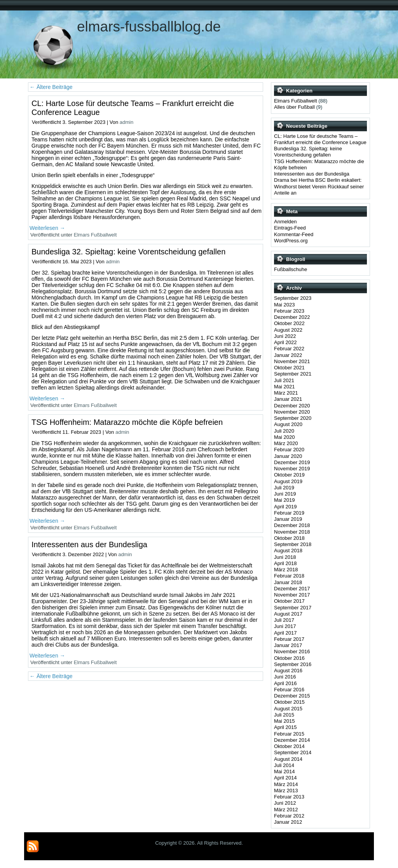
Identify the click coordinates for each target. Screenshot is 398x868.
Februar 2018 (289, 576)
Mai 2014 (284, 771)
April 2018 (285, 563)
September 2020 (293, 418)
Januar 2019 (288, 519)
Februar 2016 (289, 690)
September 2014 (293, 752)
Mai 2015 (284, 721)
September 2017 (293, 608)
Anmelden (285, 222)
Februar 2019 (289, 513)
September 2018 (293, 544)
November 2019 (292, 469)
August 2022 (288, 330)
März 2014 (286, 784)
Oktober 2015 (289, 702)
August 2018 (288, 551)
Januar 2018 (288, 582)
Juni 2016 (285, 677)
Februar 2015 (289, 734)
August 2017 (288, 614)
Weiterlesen (47, 228)
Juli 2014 (284, 765)
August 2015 (288, 709)
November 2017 (292, 595)
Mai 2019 (284, 500)
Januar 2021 (288, 399)
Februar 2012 (289, 816)
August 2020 (288, 424)
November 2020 (292, 412)
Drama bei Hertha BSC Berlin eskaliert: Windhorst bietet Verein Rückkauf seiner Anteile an (319, 186)
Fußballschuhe (291, 269)
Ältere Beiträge (51, 87)
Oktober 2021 (289, 368)
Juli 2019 (284, 488)
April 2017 (285, 633)
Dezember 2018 (292, 525)
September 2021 (293, 374)
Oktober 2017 (289, 601)
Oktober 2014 (289, 746)
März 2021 (286, 393)
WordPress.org (291, 241)
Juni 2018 (285, 557)
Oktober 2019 (289, 475)
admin (127, 122)
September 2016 (293, 664)
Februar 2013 (289, 797)
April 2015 (285, 727)
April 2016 (285, 683)
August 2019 (288, 481)
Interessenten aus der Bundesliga (89, 544)
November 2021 (292, 361)
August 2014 (288, 759)
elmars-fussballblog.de (149, 27)
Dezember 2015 (292, 696)
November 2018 (292, 532)
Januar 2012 (288, 822)
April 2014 (285, 778)
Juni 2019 (285, 494)
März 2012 (286, 810)
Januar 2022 (288, 355)
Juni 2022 (285, 336)
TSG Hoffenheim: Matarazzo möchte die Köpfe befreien (127, 422)
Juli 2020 (284, 431)
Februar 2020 (289, 450)
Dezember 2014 (292, 740)
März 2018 (286, 570)
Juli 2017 (284, 620)
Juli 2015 (284, 715)
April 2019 (285, 507)
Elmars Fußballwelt (95, 235)
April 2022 (285, 342)
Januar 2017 (288, 645)
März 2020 (286, 443)
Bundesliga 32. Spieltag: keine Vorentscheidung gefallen (128, 252)
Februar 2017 (289, 639)
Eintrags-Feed (290, 228)
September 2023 (293, 298)
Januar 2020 (288, 456)
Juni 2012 (285, 803)
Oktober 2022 (289, 323)
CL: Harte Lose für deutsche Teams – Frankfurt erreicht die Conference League (320, 139)
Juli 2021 (284, 380)
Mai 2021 (284, 387)
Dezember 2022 (292, 317)
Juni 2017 (285, 626)
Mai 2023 (284, 305)
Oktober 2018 (289, 538)
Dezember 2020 (292, 406)
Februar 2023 (289, 311)
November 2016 (292, 651)
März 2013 (286, 791)
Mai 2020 (284, 437)
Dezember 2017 (292, 589)
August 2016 (288, 671)
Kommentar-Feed (294, 234)
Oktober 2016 (289, 658)
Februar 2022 (289, 349)
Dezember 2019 (292, 462)
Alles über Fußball (294, 107)
